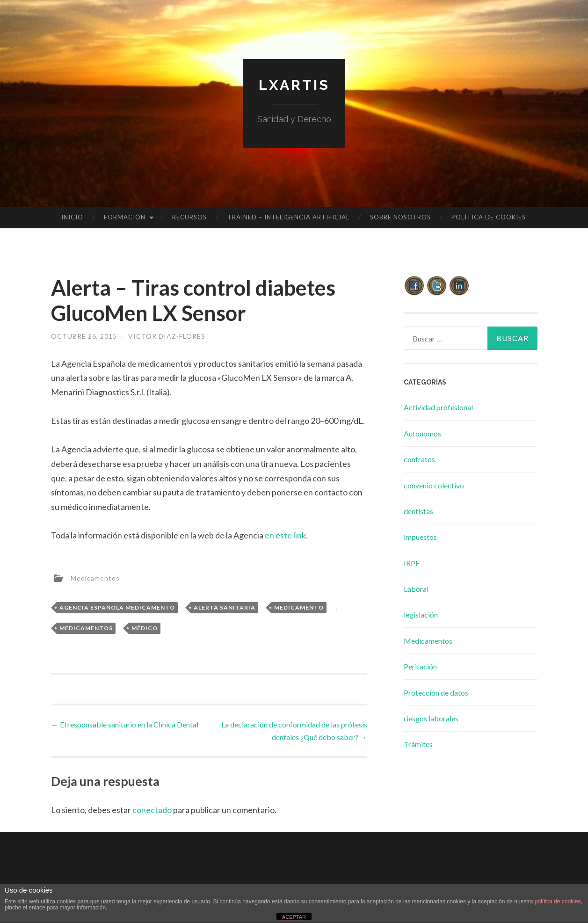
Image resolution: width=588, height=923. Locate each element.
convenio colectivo (434, 485)
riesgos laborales (431, 718)
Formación (125, 217)
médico (145, 628)
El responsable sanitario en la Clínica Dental (125, 724)
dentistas (418, 511)
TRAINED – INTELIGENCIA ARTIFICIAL (288, 217)
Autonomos (422, 433)
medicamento (299, 607)
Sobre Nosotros (400, 217)
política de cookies (558, 901)
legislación (421, 614)
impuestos (420, 537)
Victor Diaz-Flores (167, 336)
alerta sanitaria (225, 607)
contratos (419, 459)
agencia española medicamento (117, 607)
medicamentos (86, 628)
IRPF (412, 563)
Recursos (189, 217)
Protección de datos (436, 693)
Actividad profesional (438, 407)
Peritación (420, 666)
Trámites (418, 744)
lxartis (294, 85)
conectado (152, 810)
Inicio (72, 217)
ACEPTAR (294, 917)
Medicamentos (95, 578)
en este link (285, 535)
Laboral (416, 589)
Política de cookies (489, 217)
